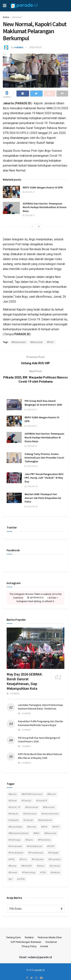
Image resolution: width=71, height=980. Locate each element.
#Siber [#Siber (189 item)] (41, 866)
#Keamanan (19, 342)
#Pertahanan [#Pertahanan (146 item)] (36, 853)
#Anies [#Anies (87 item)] (13, 794)
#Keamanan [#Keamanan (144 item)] (45, 820)
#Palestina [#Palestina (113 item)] (44, 840)
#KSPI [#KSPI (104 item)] (56, 827)
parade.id (40, 970)
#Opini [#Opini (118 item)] (29, 840)
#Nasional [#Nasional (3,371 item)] (50, 833)
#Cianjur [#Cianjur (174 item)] (27, 801)
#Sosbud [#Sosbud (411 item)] (55, 866)
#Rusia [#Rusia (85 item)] (12, 866)
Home (6, 17)
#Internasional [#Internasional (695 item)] (50, 814)
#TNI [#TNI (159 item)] (43, 873)
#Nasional (36, 342)
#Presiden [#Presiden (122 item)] (55, 859)
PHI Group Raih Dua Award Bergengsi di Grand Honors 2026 (43, 403)
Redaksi (29, 937)
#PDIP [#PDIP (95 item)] (51, 846)
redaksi (19, 47)
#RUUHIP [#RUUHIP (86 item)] (27, 866)
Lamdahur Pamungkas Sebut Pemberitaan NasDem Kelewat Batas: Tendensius (41, 707)
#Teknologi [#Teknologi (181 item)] (29, 873)
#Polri (50, 342)
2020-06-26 (35, 47)
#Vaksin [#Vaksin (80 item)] (55, 873)
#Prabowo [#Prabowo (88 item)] (38, 859)
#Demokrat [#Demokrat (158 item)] (32, 807)
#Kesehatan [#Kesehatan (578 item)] (15, 827)
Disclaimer (51, 942)
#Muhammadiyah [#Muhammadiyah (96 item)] (19, 833)
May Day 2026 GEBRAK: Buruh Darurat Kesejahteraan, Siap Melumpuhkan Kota (25, 681)
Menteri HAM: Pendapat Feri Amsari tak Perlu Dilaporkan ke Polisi (43, 498)
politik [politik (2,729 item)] (21, 879)
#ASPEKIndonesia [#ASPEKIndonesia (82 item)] (32, 794)
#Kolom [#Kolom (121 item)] (32, 827)
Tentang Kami (13, 937)
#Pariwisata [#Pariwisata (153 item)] (15, 846)
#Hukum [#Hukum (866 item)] (13, 814)
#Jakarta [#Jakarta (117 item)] (14, 820)
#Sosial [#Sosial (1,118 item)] (13, 873)
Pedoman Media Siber (50, 937)
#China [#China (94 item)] (13, 801)
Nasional (17, 17)
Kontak (44, 946)
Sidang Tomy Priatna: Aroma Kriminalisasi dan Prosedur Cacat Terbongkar (44, 458)
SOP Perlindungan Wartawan (26, 942)
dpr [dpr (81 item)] (11, 879)
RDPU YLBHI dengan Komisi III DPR (43, 187)
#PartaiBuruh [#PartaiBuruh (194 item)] (35, 846)
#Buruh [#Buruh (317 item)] (52, 794)
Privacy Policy (29, 946)
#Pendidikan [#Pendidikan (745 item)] (16, 853)
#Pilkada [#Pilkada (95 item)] (53, 853)
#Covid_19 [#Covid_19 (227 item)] (14, 807)
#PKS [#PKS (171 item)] (12, 859)
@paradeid (36, 598)
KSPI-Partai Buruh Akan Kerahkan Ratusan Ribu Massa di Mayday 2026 (40, 756)
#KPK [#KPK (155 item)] (44, 827)
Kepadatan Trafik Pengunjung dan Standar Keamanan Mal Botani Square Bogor (41, 723)
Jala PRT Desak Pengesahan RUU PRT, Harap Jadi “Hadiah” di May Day (44, 478)
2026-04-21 (29, 192)
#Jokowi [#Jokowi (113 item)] (28, 820)
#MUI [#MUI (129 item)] (37, 833)
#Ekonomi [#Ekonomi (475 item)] (49, 807)
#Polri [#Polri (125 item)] (23, 859)
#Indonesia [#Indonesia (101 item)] (30, 814)
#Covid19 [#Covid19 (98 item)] (42, 801)
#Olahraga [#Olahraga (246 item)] (14, 840)
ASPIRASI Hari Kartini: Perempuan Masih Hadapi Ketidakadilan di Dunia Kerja (45, 207)
